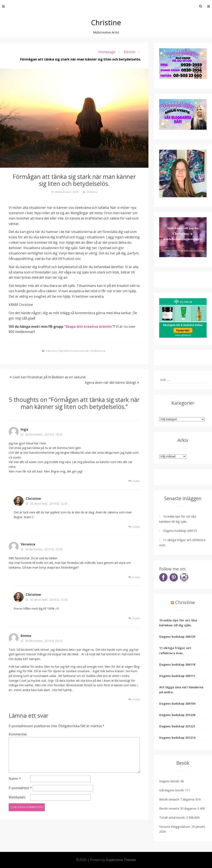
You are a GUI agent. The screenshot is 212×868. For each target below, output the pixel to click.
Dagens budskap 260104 (177, 703)
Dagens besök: (170, 781)
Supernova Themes (121, 860)
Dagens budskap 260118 (177, 664)
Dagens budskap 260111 (177, 676)
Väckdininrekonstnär (74, 351)
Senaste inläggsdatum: (175, 826)
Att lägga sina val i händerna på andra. (181, 690)
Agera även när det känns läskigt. (111, 382)
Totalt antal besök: (173, 817)
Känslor (130, 52)
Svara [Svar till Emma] (136, 699)
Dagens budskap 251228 (177, 715)
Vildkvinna (98, 351)
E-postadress (20, 788)
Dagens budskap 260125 (180, 531)
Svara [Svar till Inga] (136, 481)
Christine (106, 22)
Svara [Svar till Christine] (136, 527)
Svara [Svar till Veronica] (136, 577)
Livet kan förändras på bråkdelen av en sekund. (49, 377)
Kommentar (18, 734)
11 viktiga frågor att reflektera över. (175, 650)
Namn (15, 779)
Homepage (107, 52)
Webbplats (17, 798)
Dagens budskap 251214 (177, 737)
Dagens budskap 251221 (177, 726)
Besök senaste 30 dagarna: (178, 808)
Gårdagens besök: (172, 790)
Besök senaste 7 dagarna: (177, 799)
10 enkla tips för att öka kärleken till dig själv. (178, 623)
